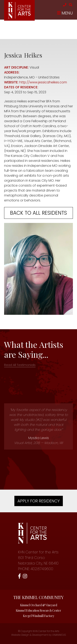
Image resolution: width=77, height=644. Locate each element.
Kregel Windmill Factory (39, 616)
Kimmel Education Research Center (38, 610)
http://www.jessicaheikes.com (43, 82)
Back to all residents (38, 213)
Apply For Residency (39, 501)
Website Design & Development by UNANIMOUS (39, 635)
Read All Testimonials (20, 365)
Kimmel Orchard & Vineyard (39, 605)
